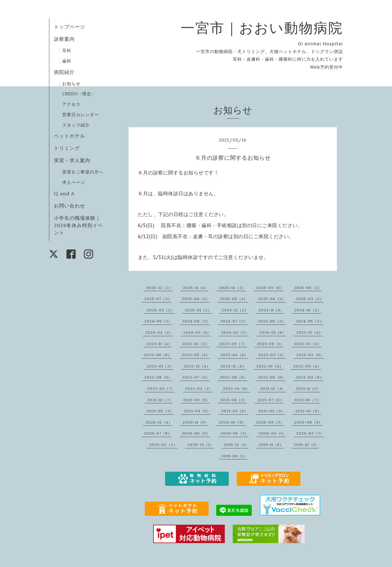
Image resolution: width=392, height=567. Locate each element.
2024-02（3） (235, 332)
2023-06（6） (158, 355)
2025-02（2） (161, 310)
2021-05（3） (160, 411)
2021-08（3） (234, 400)
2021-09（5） (197, 400)
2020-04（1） (272, 433)
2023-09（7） (233, 344)
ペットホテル (70, 136)
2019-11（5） (271, 445)
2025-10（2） (232, 288)
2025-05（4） (234, 299)
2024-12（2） (235, 310)
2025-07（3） (158, 299)
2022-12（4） (197, 366)
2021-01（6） (308, 411)
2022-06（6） (234, 377)
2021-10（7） (160, 400)
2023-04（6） (234, 355)
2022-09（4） (307, 366)
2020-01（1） (201, 445)
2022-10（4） (270, 366)
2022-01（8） (236, 388)
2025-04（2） (272, 299)
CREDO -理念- (78, 94)
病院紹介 (64, 72)
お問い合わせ (70, 206)
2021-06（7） (307, 400)
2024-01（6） (273, 332)
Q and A (67, 193)
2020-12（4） (159, 422)
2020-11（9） (196, 422)
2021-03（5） (235, 411)
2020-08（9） (308, 422)
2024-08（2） (196, 321)
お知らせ (71, 84)
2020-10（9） (232, 422)
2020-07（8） (158, 433)
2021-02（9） (272, 411)
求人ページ (74, 182)
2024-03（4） (197, 332)
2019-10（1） (306, 445)
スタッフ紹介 (76, 125)
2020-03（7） (310, 433)
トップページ (70, 27)
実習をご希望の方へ (83, 172)
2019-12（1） (236, 445)
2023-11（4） (159, 344)
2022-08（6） (158, 377)
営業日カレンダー (81, 115)
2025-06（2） (196, 299)
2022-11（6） (233, 366)
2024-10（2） (308, 310)
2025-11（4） (196, 288)
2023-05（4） (196, 355)
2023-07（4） (308, 344)
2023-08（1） (270, 344)
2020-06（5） (196, 433)
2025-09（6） (270, 288)
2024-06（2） (272, 321)
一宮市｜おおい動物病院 (262, 28)
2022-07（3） (196, 377)
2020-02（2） (163, 445)
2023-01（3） (160, 366)
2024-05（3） (310, 321)
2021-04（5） (197, 411)
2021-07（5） (271, 400)
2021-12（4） (273, 388)
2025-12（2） (159, 288)
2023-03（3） (272, 355)
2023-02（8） (310, 355)
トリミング (67, 148)
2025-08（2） (308, 288)
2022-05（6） (272, 377)
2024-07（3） (234, 321)
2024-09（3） (158, 321)
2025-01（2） (198, 310)
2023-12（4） (309, 332)
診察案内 (64, 39)
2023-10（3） (196, 344)
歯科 (67, 61)
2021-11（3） (308, 388)
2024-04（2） (159, 332)
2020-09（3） (270, 422)
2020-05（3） (235, 433)
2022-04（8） (310, 377)
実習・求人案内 (72, 160)
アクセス (71, 104)
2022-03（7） (161, 388)
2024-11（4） (271, 310)
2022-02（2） (199, 388)
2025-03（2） (310, 299)
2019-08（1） (234, 456)
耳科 (67, 51)
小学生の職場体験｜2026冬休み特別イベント (78, 225)
